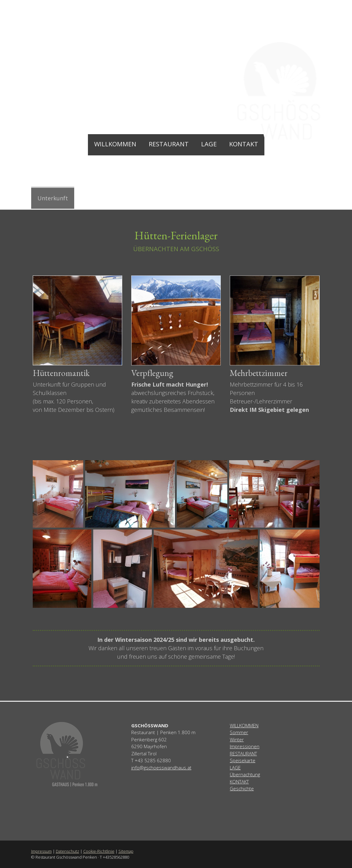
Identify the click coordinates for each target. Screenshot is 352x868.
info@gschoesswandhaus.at (161, 768)
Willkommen (115, 144)
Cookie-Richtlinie (99, 851)
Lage (209, 144)
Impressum (41, 851)
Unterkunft (53, 198)
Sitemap (126, 851)
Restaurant (169, 144)
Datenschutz (68, 851)
